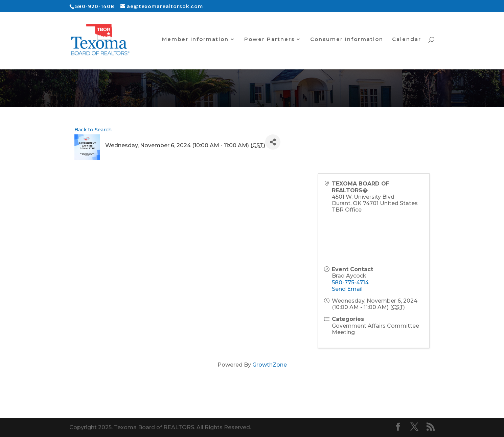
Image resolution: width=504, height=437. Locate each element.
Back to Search (93, 130)
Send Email (347, 289)
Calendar (407, 41)
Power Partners (269, 41)
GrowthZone (270, 365)
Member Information (195, 41)
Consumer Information (347, 41)
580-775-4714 (350, 282)
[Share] (273, 142)
